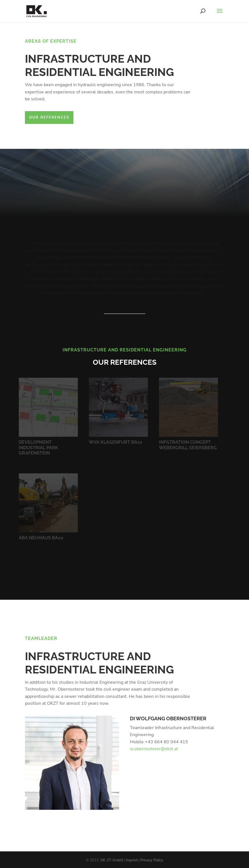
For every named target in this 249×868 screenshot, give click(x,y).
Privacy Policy (152, 860)
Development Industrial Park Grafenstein (37, 447)
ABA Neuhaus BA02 (40, 538)
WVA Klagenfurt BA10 (115, 442)
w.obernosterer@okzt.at (154, 749)
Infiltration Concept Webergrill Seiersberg (187, 445)
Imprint (132, 860)
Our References (49, 118)
